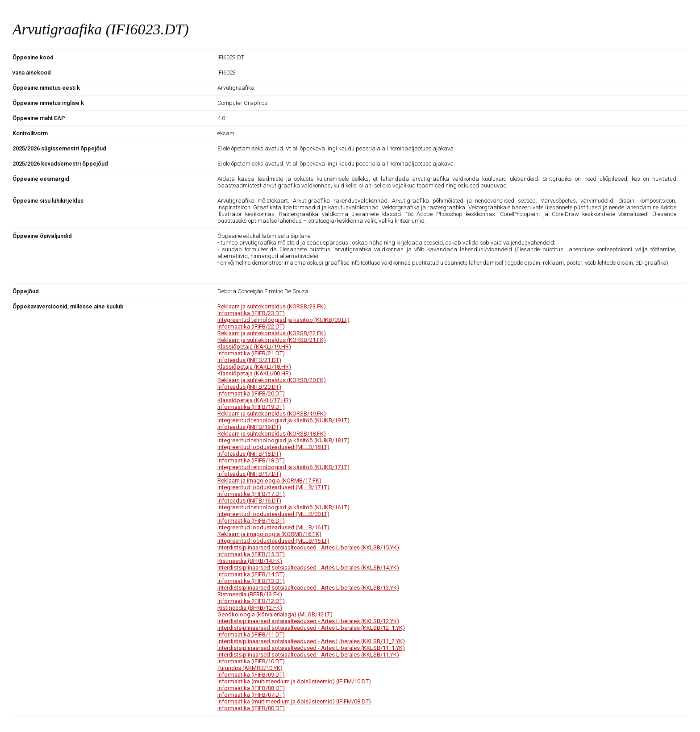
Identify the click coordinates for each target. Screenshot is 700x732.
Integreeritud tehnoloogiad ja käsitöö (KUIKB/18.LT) (283, 440)
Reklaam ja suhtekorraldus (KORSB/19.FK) (272, 414)
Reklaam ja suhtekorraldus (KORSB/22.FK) (272, 333)
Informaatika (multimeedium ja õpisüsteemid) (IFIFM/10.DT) (294, 681)
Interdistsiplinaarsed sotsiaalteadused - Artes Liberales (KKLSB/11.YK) (308, 655)
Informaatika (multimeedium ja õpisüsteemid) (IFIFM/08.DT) (294, 701)
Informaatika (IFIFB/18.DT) (251, 460)
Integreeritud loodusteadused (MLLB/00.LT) (273, 514)
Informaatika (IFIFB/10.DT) (251, 661)
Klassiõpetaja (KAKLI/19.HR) (254, 347)
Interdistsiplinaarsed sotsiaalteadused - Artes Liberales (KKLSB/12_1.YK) (311, 628)
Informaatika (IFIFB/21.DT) (251, 353)
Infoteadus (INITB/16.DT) (249, 501)
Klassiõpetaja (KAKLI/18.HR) (254, 367)
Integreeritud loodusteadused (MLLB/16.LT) (273, 527)
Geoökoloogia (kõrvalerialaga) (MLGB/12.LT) (275, 614)
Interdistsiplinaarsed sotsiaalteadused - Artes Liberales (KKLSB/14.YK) (308, 568)
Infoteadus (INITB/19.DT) (249, 427)
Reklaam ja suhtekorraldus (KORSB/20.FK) (272, 380)
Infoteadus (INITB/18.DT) (249, 454)
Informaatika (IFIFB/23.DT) (251, 313)
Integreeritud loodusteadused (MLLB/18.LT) (273, 447)
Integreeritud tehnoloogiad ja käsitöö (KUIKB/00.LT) (283, 320)
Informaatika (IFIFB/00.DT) (251, 708)
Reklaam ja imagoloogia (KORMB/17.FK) (269, 480)
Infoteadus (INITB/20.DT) (249, 387)
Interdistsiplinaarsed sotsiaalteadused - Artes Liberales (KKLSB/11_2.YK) (311, 641)
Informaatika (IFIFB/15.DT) (251, 554)
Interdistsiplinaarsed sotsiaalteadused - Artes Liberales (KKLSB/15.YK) (308, 547)
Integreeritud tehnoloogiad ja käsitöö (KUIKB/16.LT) (283, 507)
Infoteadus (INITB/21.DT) (249, 360)
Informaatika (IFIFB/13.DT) (251, 581)
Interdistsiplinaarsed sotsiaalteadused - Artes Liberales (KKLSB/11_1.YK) (311, 648)
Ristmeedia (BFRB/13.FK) (250, 594)
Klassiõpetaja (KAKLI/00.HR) (254, 373)
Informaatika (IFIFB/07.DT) (251, 695)
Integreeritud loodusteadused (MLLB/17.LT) (273, 487)
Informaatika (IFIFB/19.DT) (251, 407)
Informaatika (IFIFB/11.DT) (251, 634)
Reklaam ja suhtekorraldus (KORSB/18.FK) (272, 434)
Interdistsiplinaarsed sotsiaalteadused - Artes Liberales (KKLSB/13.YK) (308, 588)
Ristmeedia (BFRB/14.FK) (250, 561)
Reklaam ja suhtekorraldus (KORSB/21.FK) (272, 340)
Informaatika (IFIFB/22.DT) (251, 326)
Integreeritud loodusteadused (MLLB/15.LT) (273, 541)
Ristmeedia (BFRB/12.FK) (250, 608)
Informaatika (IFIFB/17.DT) (251, 494)
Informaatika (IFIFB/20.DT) (251, 393)
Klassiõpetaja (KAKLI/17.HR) (254, 400)
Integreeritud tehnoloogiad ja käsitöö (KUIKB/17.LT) (283, 467)
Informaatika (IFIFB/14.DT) (251, 574)
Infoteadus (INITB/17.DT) (249, 474)
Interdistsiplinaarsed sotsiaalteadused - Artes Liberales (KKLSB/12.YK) (308, 621)
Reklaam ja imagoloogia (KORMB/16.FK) (269, 534)
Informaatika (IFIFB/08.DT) (251, 688)
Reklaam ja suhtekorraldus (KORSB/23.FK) (272, 306)
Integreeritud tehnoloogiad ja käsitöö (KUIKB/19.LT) (283, 420)
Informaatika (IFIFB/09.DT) (251, 675)
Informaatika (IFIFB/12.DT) (251, 601)
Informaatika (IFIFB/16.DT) (251, 521)
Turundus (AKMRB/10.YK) (250, 668)
